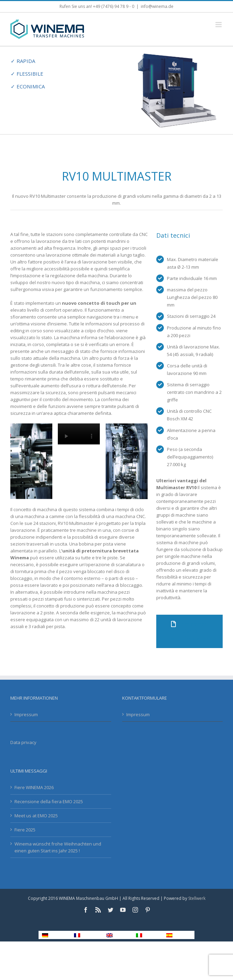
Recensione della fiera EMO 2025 (49, 801)
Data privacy (23, 742)
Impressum (26, 714)
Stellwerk (197, 898)
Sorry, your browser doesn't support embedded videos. (79, 434)
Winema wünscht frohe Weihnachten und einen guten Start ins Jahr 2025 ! (58, 847)
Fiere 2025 (25, 830)
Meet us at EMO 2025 (36, 816)
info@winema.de (157, 6)
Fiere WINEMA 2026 (34, 787)
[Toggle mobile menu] (219, 25)
